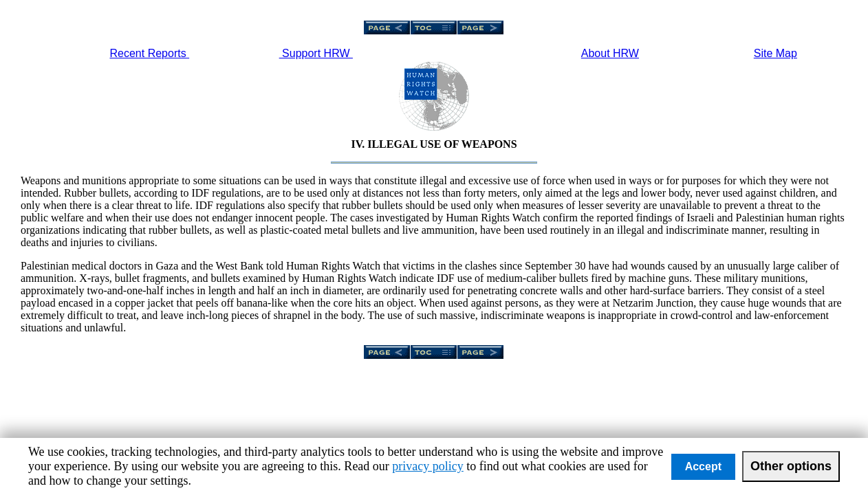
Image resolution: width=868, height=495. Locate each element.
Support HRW (316, 53)
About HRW (610, 53)
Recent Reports (150, 53)
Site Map (775, 53)
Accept (703, 466)
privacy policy (427, 466)
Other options (791, 466)
